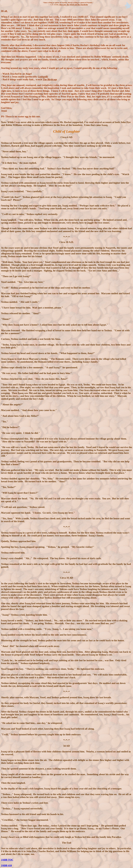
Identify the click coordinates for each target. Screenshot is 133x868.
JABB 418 (6, 865)
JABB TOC (7, 860)
